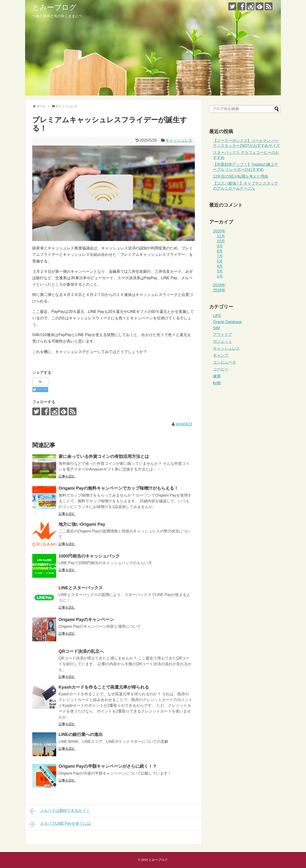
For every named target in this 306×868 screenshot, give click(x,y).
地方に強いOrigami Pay (82, 524)
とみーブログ (54, 7)
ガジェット (223, 341)
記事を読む (67, 476)
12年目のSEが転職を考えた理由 (241, 176)
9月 (220, 246)
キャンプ (221, 355)
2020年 (219, 231)
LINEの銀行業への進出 (81, 734)
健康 (217, 376)
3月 (220, 271)
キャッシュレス (179, 140)
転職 (217, 383)
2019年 (219, 285)
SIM (216, 328)
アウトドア (223, 335)
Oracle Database (227, 322)
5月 (220, 261)
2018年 (219, 290)
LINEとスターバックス (81, 588)
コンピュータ (224, 362)
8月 (220, 251)
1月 (220, 276)
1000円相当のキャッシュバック (89, 556)
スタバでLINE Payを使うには (60, 824)
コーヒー (221, 369)
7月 (220, 256)
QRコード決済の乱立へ (81, 651)
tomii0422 (184, 424)
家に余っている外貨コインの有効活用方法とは (104, 456)
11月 (221, 236)
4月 (220, 266)
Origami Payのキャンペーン (86, 620)
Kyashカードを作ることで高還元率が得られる (104, 687)
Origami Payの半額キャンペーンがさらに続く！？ (108, 766)
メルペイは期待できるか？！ (59, 811)
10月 (221, 241)
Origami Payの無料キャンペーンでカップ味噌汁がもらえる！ (118, 488)
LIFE (217, 316)
